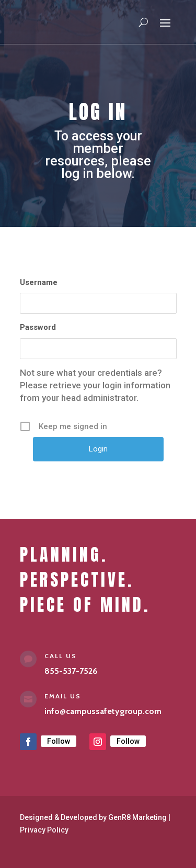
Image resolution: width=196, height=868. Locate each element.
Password (38, 327)
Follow (59, 741)
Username (39, 282)
